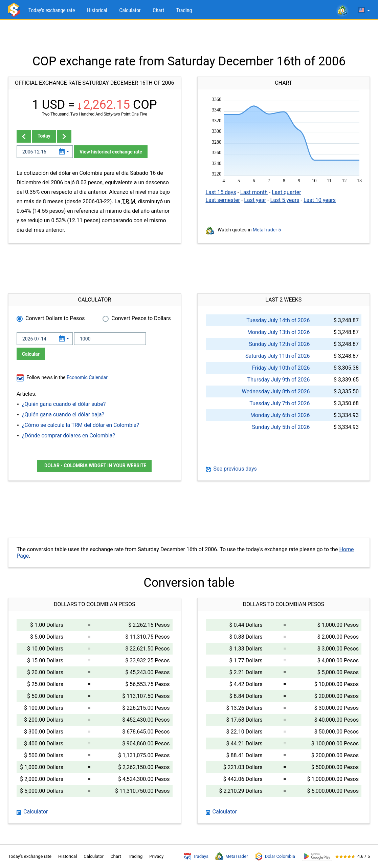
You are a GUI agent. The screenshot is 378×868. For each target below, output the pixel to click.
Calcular (31, 354)
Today (44, 136)
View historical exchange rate (111, 152)
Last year (255, 200)
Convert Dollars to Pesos (55, 318)
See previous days (231, 469)
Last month (254, 192)
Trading (184, 10)
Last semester (223, 200)
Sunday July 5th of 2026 (281, 427)
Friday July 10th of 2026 (281, 368)
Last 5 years (285, 200)
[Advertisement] (189, 37)
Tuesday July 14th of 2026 (278, 320)
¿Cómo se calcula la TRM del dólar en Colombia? (81, 425)
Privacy (156, 856)
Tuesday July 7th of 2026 (280, 403)
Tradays (196, 856)
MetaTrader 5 (267, 230)
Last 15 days (221, 192)
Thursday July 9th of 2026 (279, 380)
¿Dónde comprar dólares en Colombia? (69, 436)
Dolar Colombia (275, 856)
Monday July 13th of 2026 (279, 332)
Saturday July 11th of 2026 (277, 356)
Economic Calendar (87, 377)
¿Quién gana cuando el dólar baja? (63, 415)
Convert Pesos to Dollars (141, 318)
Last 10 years (320, 200)
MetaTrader (232, 856)
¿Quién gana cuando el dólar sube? (64, 404)
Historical (97, 10)
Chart (158, 10)
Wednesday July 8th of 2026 (276, 391)
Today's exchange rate (52, 10)
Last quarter (286, 192)
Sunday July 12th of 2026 (279, 344)
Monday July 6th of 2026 (280, 415)
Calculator (130, 10)
